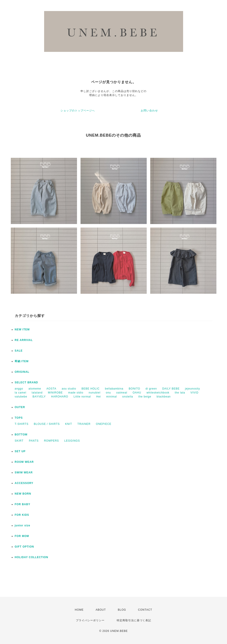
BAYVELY (39, 397)
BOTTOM (21, 435)
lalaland (37, 393)
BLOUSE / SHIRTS (47, 424)
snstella (128, 397)
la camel (21, 393)
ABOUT (101, 610)
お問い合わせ (149, 111)
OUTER (20, 407)
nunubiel (95, 393)
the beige (145, 397)
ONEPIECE (104, 424)
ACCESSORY (24, 483)
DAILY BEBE (171, 389)
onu (108, 393)
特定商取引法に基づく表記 (134, 620)
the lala (180, 393)
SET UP (20, 451)
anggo (19, 389)
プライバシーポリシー (90, 620)
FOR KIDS (22, 515)
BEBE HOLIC (90, 389)
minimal (112, 397)
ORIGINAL (22, 372)
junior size (23, 525)
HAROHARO (60, 397)
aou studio (69, 389)
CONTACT (145, 610)
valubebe (21, 397)
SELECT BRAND (26, 382)
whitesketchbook (158, 393)
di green (151, 389)
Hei (98, 397)
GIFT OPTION (24, 547)
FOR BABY (23, 504)
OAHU (137, 393)
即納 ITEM (22, 361)
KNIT (68, 424)
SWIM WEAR (24, 473)
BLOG (122, 610)
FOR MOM (22, 536)
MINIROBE (55, 393)
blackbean (164, 397)
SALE (19, 351)
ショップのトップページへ (78, 111)
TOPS (19, 418)
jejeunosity (193, 389)
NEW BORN (23, 494)
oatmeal (122, 393)
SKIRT (19, 441)
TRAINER (84, 424)
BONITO (135, 389)
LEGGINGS (72, 441)
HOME (79, 610)
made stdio (76, 393)
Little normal (82, 397)
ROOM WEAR (24, 462)
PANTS (34, 441)
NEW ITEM (22, 330)
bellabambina (114, 389)
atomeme (35, 389)
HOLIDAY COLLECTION (32, 557)
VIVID (194, 393)
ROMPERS (51, 441)
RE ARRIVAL (24, 340)
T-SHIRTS (22, 424)
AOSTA (52, 389)
